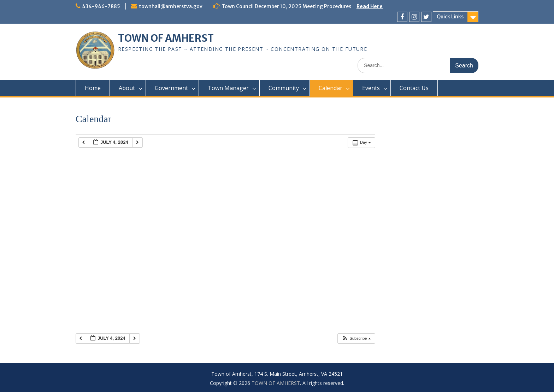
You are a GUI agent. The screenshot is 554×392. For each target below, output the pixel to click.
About (127, 88)
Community (284, 88)
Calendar (331, 88)
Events (371, 88)
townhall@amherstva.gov (171, 6)
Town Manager (228, 88)
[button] (356, 338)
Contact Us (414, 88)
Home (93, 88)
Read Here (370, 6)
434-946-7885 (101, 6)
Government (171, 88)
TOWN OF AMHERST (166, 38)
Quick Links (450, 17)
